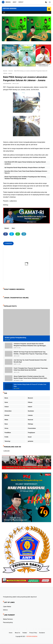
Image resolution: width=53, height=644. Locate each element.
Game (6, 402)
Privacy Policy (33, 633)
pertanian (31, 441)
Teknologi (7, 441)
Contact (21, 2)
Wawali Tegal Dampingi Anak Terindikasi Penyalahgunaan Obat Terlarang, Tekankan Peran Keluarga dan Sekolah (25, 178)
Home (11, 633)
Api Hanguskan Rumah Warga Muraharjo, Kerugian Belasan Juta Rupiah (25, 168)
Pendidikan (8, 433)
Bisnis (6, 398)
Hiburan (30, 402)
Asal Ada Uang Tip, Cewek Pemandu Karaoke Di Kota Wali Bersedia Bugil (30, 361)
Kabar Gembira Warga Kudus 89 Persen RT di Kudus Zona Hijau (30, 385)
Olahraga (30, 424)
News (13, 228)
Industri (30, 407)
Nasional (30, 420)
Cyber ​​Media (7, 607)
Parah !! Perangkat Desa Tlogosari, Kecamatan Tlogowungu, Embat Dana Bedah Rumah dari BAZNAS (31, 369)
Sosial (30, 437)
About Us (17, 633)
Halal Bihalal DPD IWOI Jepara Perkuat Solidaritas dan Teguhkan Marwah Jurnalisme (25, 163)
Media (6, 420)
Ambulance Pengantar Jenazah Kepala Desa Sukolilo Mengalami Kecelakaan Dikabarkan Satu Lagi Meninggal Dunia (30, 345)
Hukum (7, 407)
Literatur (30, 415)
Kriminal (7, 415)
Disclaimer (42, 633)
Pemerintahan (32, 428)
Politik (6, 437)
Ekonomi (11, 71)
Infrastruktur (8, 411)
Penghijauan (31, 433)
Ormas (6, 428)
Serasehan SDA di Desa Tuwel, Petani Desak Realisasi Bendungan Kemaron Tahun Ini (26, 172)
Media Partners (8, 619)
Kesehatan (31, 411)
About (15, 2)
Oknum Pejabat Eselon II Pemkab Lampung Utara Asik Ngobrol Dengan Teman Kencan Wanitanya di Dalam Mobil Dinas (30, 377)
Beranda (8, 2)
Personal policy (8, 622)
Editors (5, 610)
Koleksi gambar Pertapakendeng (15, 338)
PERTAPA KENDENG (10, 8)
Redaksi (25, 633)
